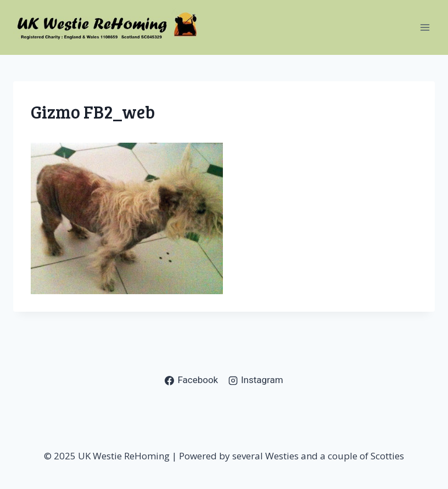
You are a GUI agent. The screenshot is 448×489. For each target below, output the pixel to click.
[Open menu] (425, 27)
